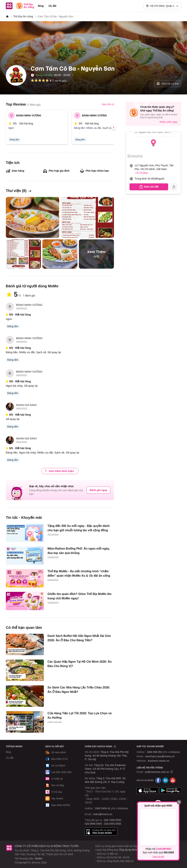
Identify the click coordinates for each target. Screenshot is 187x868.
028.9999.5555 (93, 824)
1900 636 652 (163, 752)
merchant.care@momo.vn (160, 756)
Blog (41, 6)
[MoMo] (7, 16)
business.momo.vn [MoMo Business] (159, 761)
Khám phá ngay (169, 122)
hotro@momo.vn (103, 814)
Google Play (170, 791)
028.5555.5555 (113, 824)
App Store (147, 791)
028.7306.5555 (113, 820)
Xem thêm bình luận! (59, 471)
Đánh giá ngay (98, 490)
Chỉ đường (141, 173)
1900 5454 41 (103, 808)
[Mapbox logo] (135, 156)
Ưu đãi (52, 6)
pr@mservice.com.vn (157, 772)
